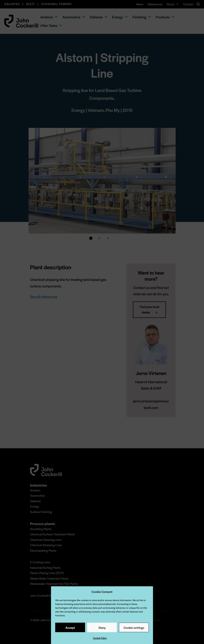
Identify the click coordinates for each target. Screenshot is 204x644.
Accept (70, 628)
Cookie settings (134, 628)
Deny (102, 628)
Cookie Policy (100, 638)
